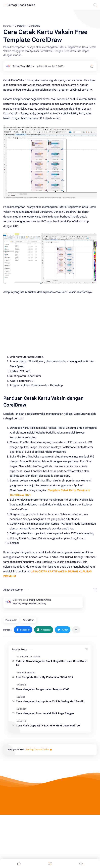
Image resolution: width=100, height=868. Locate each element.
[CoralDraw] (35, 710)
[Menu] (50, 863)
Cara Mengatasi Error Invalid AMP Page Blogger (45, 767)
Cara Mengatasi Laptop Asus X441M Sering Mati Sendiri (50, 755)
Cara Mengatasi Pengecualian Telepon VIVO (43, 743)
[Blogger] (22, 762)
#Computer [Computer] (11, 673)
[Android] (22, 738)
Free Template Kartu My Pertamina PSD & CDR (45, 730)
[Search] (95, 5)
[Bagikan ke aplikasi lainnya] (76, 683)
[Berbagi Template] (27, 726)
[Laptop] (22, 750)
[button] (23, 683)
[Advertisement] (50, 43)
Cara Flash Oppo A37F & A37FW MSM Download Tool (48, 779)
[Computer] (24, 710)
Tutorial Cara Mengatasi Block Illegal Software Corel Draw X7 (51, 716)
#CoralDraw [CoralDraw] (28, 673)
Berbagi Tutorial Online (21, 5)
